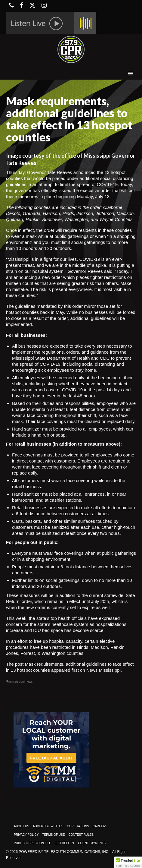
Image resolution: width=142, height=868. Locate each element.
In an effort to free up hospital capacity (44, 641)
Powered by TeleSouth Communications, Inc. (64, 852)
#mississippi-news (21, 682)
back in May (52, 312)
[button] (128, 862)
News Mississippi (103, 670)
